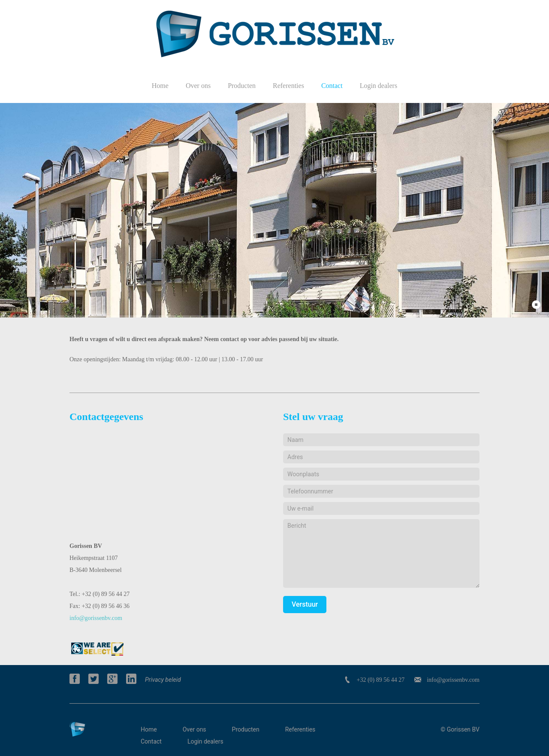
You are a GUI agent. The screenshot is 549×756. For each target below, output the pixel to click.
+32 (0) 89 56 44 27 (380, 680)
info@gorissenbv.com (96, 618)
